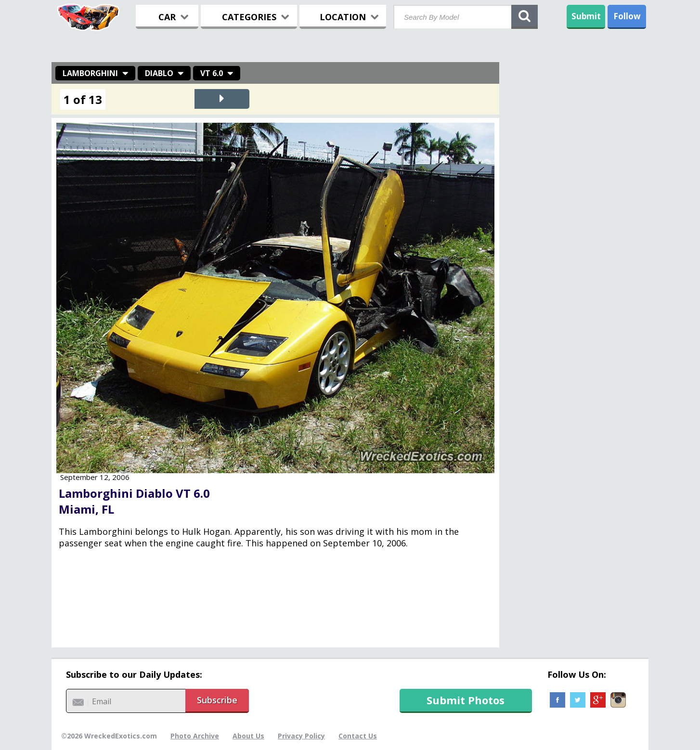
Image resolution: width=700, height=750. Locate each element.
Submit (586, 16)
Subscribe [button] (217, 700)
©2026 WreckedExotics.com (109, 736)
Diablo (159, 73)
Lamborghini (90, 73)
